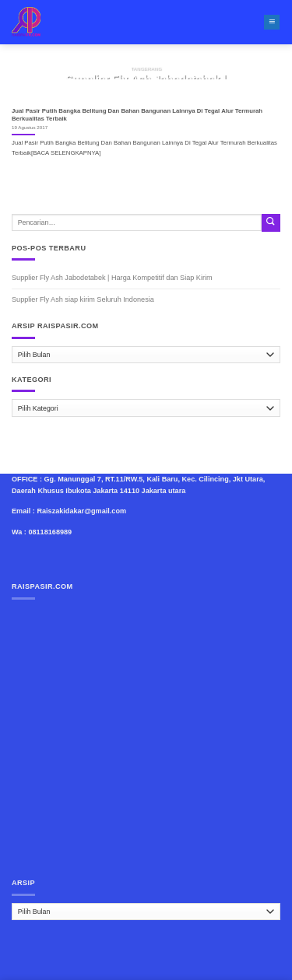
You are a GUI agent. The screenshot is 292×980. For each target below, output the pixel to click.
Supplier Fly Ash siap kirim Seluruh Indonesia (83, 299)
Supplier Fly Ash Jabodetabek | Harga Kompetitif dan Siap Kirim (112, 278)
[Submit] (271, 223)
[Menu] (272, 23)
